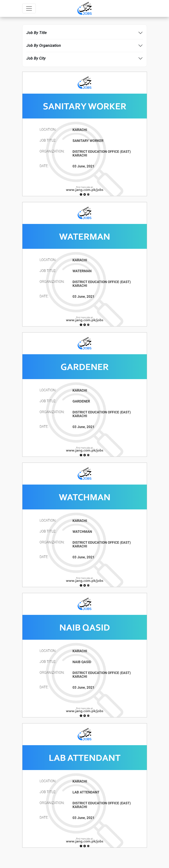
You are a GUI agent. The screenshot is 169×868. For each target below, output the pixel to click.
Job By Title (37, 33)
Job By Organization (44, 45)
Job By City (36, 58)
